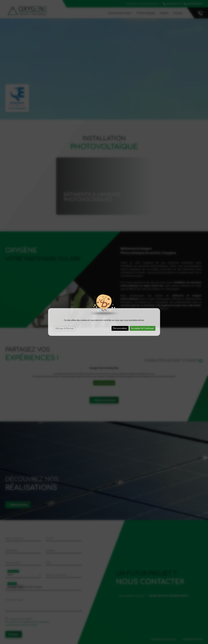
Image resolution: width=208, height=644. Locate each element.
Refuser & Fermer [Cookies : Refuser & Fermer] (65, 328)
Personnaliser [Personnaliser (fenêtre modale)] (120, 328)
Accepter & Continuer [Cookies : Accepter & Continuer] (143, 328)
